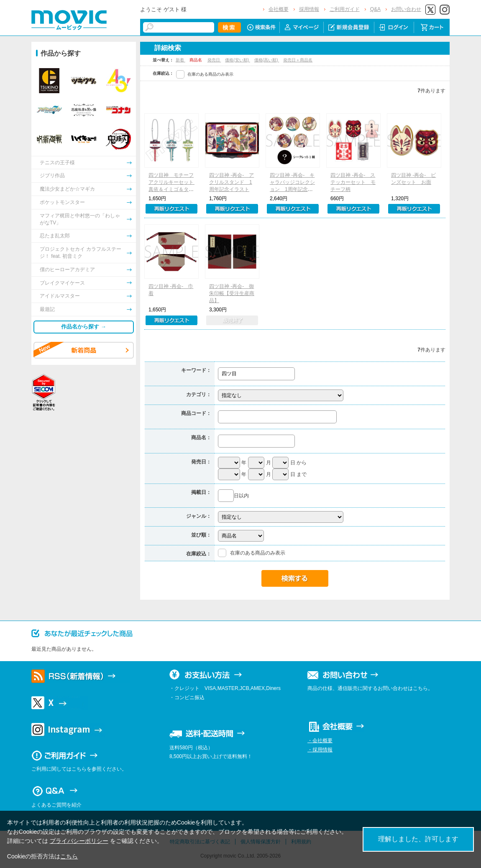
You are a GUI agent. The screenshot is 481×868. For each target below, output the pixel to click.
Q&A (375, 9)
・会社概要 (320, 741)
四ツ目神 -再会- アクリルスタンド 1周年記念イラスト (232, 182)
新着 (180, 60)
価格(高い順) (267, 60)
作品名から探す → (84, 327)
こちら (69, 856)
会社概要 (279, 9)
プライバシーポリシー (79, 841)
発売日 (214, 60)
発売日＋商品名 (298, 60)
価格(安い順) (237, 60)
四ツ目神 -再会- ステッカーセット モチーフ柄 (353, 182)
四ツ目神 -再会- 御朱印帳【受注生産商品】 (232, 293)
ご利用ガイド (345, 9)
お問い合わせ (406, 9)
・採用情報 (320, 750)
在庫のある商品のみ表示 (210, 74)
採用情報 (309, 9)
